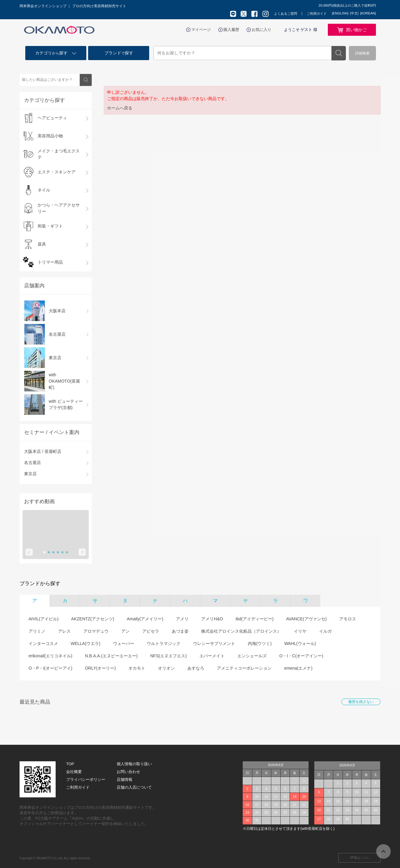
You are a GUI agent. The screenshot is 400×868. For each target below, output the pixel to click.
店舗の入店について (134, 787)
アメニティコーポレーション (244, 668)
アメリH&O (212, 619)
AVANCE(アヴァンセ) (306, 619)
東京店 (30, 474)
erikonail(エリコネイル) (50, 656)
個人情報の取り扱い (134, 764)
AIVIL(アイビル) (44, 619)
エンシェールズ (252, 656)
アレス (64, 631)
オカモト (137, 668)
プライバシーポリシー (86, 779)
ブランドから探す (40, 584)
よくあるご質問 (286, 14)
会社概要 (74, 772)
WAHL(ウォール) (300, 643)
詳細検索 (362, 53)
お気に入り (262, 30)
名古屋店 (32, 463)
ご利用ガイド (317, 14)
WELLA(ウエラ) (86, 643)
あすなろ (196, 668)
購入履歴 (231, 30)
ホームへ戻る (120, 108)
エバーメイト (212, 656)
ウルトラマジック (164, 643)
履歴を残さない (361, 702)
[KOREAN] (368, 13)
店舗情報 (125, 779)
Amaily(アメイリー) (145, 619)
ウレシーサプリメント (214, 643)
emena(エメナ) (298, 668)
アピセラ (151, 631)
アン (125, 631)
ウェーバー (124, 643)
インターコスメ (43, 643)
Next (82, 552)
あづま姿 (180, 631)
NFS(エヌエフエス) (168, 656)
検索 (339, 53)
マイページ (201, 30)
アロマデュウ (96, 631)
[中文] (354, 13)
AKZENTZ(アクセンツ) (93, 619)
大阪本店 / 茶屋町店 (43, 451)
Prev (29, 552)
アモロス (348, 619)
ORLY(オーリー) (100, 668)
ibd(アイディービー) (254, 619)
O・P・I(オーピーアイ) (50, 668)
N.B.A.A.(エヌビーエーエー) (111, 656)
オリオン (166, 668)
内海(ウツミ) (260, 643)
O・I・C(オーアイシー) (301, 656)
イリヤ (300, 631)
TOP (70, 764)
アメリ (182, 619)
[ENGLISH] (340, 13)
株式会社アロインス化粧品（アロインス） (241, 631)
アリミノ (37, 631)
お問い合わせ (128, 772)
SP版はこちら (359, 858)
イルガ (325, 631)
